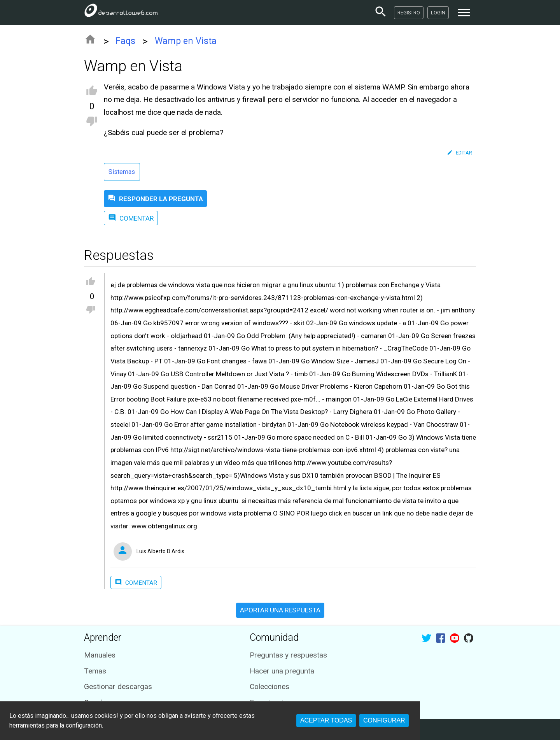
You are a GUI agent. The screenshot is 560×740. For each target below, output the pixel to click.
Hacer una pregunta (282, 671)
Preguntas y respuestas (288, 655)
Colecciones (269, 687)
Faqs (125, 41)
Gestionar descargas (118, 687)
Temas (95, 671)
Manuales (100, 655)
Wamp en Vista (186, 41)
